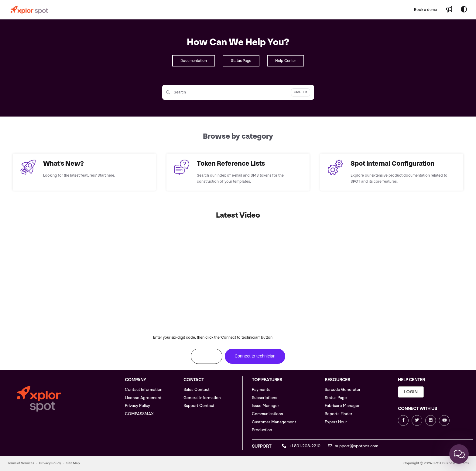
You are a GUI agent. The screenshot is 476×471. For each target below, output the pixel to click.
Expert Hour (336, 422)
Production (262, 430)
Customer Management (274, 422)
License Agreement (143, 398)
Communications (267, 414)
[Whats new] (449, 10)
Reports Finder (339, 414)
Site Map (73, 463)
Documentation (194, 61)
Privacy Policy (137, 406)
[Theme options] (464, 10)
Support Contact (199, 406)
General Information (202, 398)
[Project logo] (29, 10)
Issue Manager (265, 406)
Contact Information (144, 390)
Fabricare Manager (342, 406)
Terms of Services (21, 463)
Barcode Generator (343, 390)
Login (411, 392)
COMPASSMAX (139, 414)
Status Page (241, 61)
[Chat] (459, 454)
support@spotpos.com (353, 446)
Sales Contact (197, 390)
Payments (261, 390)
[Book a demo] (426, 10)
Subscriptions (265, 398)
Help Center (286, 61)
